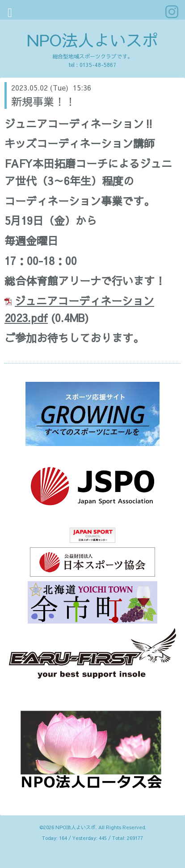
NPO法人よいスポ (92, 40)
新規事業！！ (43, 101)
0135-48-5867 (98, 65)
